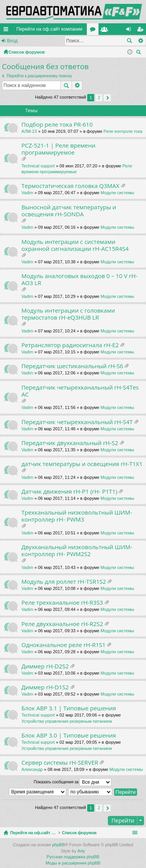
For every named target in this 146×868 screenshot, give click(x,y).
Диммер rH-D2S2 (45, 666)
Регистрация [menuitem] (142, 31)
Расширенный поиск (140, 41)
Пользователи (106, 31)
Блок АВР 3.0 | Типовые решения (69, 735)
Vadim (27, 193)
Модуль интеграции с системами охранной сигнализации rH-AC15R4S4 (75, 245)
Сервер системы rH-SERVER (60, 763)
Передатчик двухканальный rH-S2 (70, 443)
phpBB (59, 845)
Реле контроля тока (123, 131)
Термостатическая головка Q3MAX (70, 186)
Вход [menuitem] (130, 31)
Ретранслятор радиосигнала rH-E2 (70, 345)
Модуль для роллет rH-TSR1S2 (64, 582)
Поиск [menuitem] (140, 53)
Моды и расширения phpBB (73, 863)
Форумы (94, 31)
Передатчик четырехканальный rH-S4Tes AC (80, 391)
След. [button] (107, 98)
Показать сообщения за (73, 782)
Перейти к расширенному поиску (39, 76)
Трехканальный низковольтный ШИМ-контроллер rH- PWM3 (77, 516)
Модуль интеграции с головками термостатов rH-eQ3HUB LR (68, 314)
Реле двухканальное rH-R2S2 (62, 624)
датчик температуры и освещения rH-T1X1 (82, 464)
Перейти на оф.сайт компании (49, 29)
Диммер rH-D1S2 (45, 687)
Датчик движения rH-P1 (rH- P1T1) (69, 491)
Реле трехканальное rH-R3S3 (62, 603)
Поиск (129, 41)
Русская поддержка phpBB (73, 857)
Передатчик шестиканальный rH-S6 (72, 366)
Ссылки (7, 31)
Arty (81, 851)
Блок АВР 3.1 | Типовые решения (69, 708)
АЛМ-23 (29, 131)
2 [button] (99, 97)
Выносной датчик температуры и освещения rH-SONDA (69, 211)
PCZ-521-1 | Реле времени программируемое (58, 149)
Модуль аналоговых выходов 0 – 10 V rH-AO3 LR (79, 279)
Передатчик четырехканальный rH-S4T (77, 422)
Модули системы (117, 193)
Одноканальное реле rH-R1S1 (63, 645)
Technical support (38, 166)
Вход (12, 41)
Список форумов (98, 833)
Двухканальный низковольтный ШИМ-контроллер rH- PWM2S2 (77, 551)
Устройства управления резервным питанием (67, 721)
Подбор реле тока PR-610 (57, 124)
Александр (32, 769)
